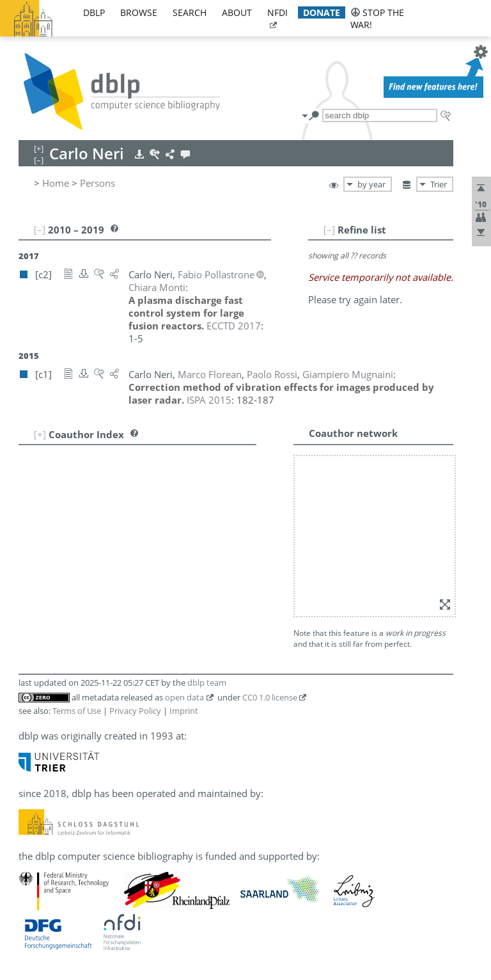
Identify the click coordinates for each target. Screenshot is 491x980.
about (237, 12)
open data (184, 697)
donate (322, 12)
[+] (40, 434)
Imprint (184, 711)
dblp (94, 12)
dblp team (207, 683)
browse (139, 12)
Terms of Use (77, 711)
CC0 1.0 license (270, 697)
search (190, 12)
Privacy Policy (135, 711)
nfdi (277, 12)
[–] (329, 230)
